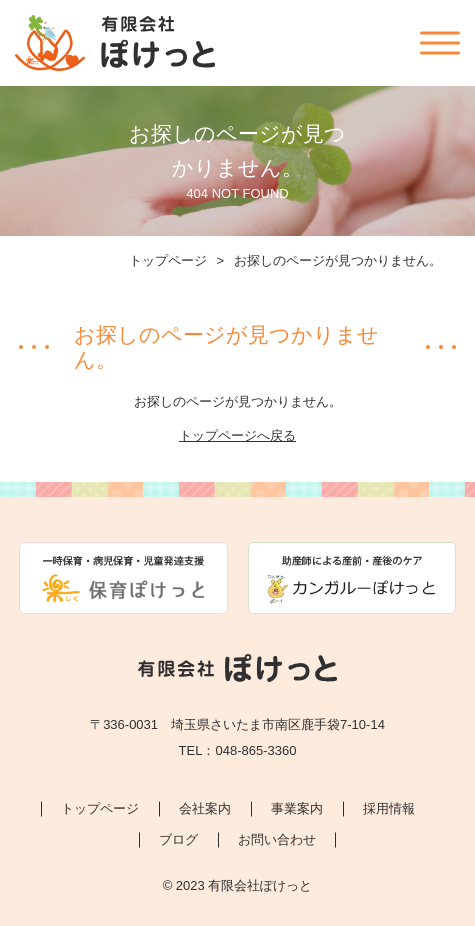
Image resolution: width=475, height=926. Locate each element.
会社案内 (205, 808)
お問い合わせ (277, 839)
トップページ (168, 260)
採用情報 (389, 808)
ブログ (178, 839)
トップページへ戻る (237, 435)
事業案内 (297, 808)
